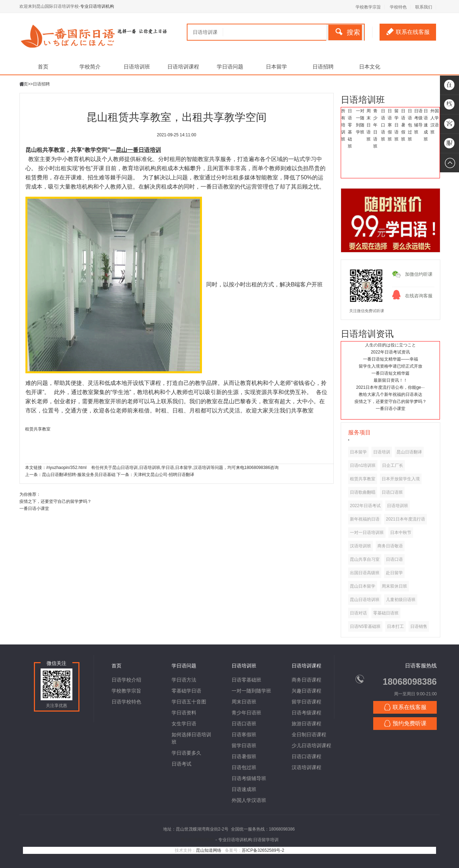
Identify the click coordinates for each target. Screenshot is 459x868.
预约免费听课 (405, 723)
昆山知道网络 (209, 850)
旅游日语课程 (306, 724)
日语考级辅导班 (249, 778)
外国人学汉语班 (249, 800)
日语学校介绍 (126, 680)
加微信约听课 (419, 274)
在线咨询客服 (419, 296)
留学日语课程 (306, 702)
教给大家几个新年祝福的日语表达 (391, 394)
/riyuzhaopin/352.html (66, 468)
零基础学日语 (186, 691)
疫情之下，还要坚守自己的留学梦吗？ (391, 402)
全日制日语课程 (309, 735)
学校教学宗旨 (368, 7)
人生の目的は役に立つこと (391, 345)
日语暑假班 (403, 125)
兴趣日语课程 (306, 691)
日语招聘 (323, 67)
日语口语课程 (306, 756)
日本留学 (276, 67)
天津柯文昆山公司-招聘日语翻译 (164, 475)
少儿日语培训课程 (311, 745)
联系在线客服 (408, 31)
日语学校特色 (126, 702)
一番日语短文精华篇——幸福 (391, 359)
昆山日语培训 (125, 468)
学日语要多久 (186, 753)
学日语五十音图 (189, 702)
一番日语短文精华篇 (391, 373)
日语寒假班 (390, 125)
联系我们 (424, 7)
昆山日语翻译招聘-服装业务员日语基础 (79, 475)
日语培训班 (137, 67)
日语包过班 (410, 125)
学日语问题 (230, 67)
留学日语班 (397, 125)
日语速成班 (426, 125)
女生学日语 (184, 724)
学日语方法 (184, 680)
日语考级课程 (306, 713)
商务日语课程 (306, 680)
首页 (43, 67)
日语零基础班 (246, 680)
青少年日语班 (246, 713)
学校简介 (90, 67)
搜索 (348, 32)
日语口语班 (383, 125)
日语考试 (181, 764)
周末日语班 (369, 125)
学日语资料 (184, 713)
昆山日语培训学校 (197, 840)
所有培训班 (343, 125)
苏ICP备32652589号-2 (263, 850)
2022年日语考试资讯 (390, 352)
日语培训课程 (183, 67)
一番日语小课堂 (391, 409)
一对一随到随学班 (251, 691)
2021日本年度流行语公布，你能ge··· (390, 387)
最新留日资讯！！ (391, 380)
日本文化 (370, 67)
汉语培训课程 (306, 767)
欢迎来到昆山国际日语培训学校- (50, 6)
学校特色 (398, 7)
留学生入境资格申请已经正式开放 (391, 366)
